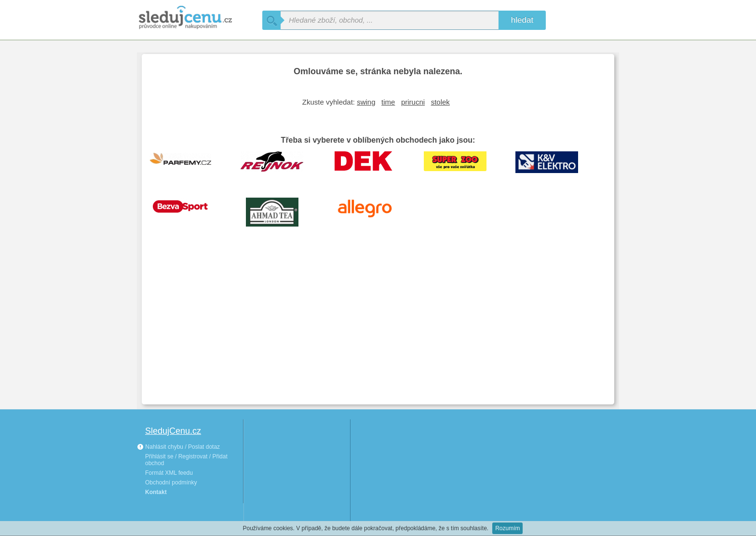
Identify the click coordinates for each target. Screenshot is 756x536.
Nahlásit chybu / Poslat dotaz (178, 447)
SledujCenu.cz (173, 431)
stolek (440, 102)
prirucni (413, 102)
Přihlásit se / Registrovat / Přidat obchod (186, 460)
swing (366, 102)
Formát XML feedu (169, 473)
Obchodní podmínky (171, 482)
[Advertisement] (378, 325)
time (388, 102)
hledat (522, 20)
